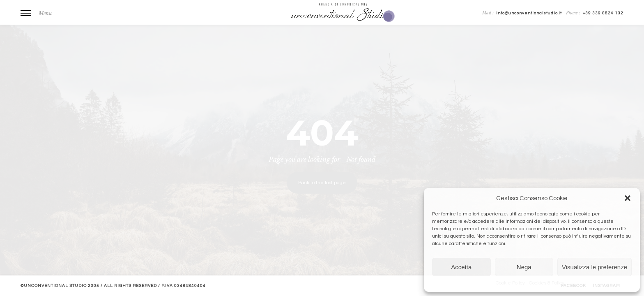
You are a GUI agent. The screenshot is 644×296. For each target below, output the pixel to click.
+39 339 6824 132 (603, 13)
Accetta (461, 267)
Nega (524, 267)
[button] (628, 198)
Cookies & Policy (547, 283)
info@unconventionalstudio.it (529, 13)
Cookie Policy (510, 283)
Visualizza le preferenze (595, 267)
